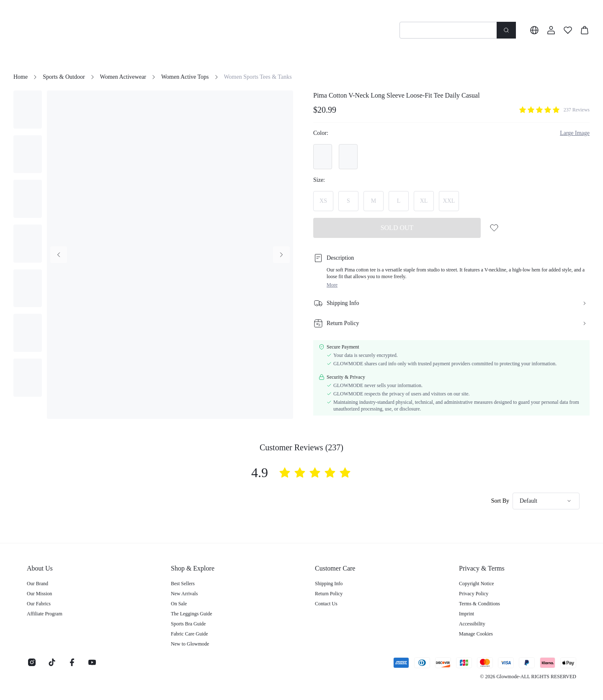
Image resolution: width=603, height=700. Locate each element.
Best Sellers (183, 584)
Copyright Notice (477, 584)
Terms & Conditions (479, 604)
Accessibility (472, 624)
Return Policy (329, 594)
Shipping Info (329, 584)
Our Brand (37, 584)
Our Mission (39, 594)
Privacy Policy (474, 594)
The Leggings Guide (192, 614)
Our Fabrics (39, 604)
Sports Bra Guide (188, 624)
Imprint (466, 614)
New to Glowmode (190, 644)
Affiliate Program (45, 614)
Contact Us (326, 604)
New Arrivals (184, 594)
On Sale (179, 604)
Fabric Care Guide (189, 634)
